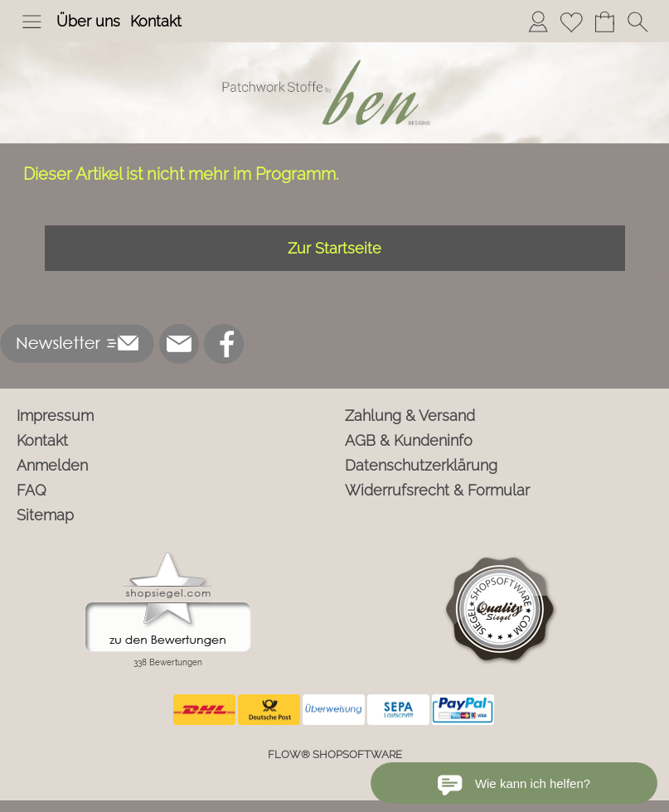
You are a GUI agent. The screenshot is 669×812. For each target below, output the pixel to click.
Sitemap (45, 515)
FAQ (32, 490)
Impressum (55, 416)
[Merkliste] (571, 22)
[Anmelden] (538, 22)
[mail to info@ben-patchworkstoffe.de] (179, 344)
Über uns (88, 21)
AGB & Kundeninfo (409, 440)
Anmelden (52, 465)
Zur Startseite (334, 248)
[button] (32, 22)
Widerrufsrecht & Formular (437, 490)
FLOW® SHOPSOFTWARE (335, 754)
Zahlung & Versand (410, 416)
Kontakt (156, 21)
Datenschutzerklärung (421, 465)
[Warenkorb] (604, 22)
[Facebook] (224, 344)
